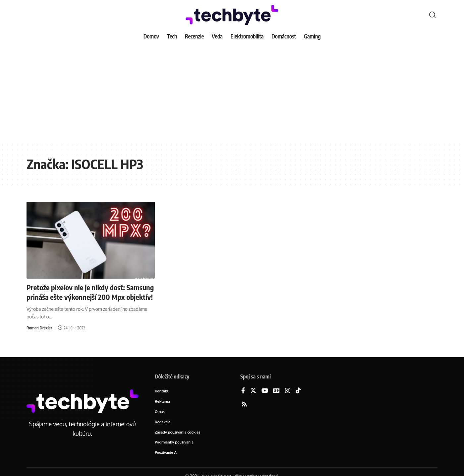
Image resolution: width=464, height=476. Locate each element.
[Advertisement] (232, 93)
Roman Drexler (39, 328)
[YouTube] (265, 391)
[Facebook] (243, 391)
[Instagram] (288, 391)
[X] (253, 391)
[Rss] (244, 405)
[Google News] (276, 391)
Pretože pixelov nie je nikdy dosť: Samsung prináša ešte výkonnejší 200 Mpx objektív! (90, 292)
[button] (433, 15)
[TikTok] (298, 391)
